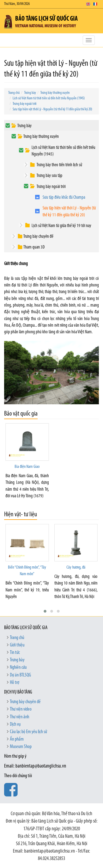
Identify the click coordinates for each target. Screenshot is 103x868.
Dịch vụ (15, 724)
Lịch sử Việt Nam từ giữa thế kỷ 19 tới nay (61, 226)
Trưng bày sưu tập (49, 176)
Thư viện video (21, 709)
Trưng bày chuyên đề (38, 237)
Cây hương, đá (76, 567)
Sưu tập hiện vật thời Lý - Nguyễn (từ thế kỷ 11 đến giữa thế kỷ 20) (52, 109)
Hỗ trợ (15, 683)
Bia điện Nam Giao (27, 467)
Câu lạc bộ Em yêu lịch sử (28, 732)
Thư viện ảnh (20, 717)
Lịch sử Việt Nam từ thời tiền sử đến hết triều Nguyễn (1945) (49, 98)
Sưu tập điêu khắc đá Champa (64, 197)
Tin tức (15, 653)
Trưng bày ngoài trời (25, 104)
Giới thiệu (17, 645)
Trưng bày (30, 93)
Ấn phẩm (17, 739)
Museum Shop (21, 747)
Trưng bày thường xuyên (55, 93)
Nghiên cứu (18, 668)
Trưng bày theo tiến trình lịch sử (59, 165)
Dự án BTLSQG (20, 675)
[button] (45, 611)
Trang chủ (14, 93)
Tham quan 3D (34, 247)
